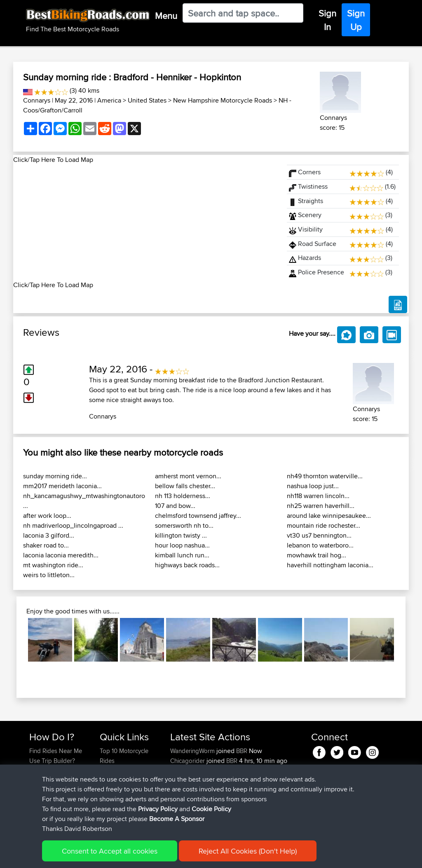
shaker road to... (46, 545)
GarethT (182, 771)
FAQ (35, 810)
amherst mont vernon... (188, 476)
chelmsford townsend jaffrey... (198, 516)
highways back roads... (187, 565)
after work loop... (47, 516)
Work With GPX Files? (58, 771)
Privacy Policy (140, 850)
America (109, 100)
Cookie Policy (181, 850)
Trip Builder (115, 780)
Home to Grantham (259, 780)
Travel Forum (117, 771)
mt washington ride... (53, 565)
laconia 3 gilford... (49, 535)
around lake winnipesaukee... (329, 516)
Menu (166, 16)
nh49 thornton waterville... (325, 476)
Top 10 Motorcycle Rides (124, 756)
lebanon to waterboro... (320, 545)
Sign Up (356, 20)
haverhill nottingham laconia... (330, 565)
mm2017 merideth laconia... (62, 486)
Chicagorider (188, 761)
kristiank (182, 810)
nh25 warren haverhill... (321, 506)
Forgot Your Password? (45, 785)
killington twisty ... (181, 535)
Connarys (37, 100)
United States (147, 100)
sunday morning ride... (55, 476)
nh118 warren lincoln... (318, 496)
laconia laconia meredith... (61, 555)
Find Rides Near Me (56, 751)
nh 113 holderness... (183, 496)
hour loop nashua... (182, 545)
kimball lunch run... (182, 555)
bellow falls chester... (185, 486)
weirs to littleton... (49, 575)
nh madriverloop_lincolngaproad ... (73, 525)
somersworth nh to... (184, 525)
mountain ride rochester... (324, 525)
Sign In (327, 20)
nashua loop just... (313, 486)
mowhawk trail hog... (316, 555)
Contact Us (115, 800)
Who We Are (116, 790)
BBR (242, 751)
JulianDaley (186, 780)
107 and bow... (175, 506)
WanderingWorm (193, 751)
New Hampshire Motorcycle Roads (223, 100)
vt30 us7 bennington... (319, 535)
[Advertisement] (145, 222)
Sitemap (106, 850)
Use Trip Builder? (52, 761)
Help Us (111, 810)
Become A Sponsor (55, 800)
